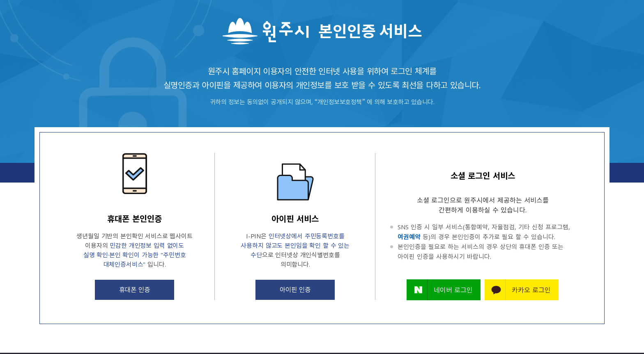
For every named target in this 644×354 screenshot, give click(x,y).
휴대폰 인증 (134, 290)
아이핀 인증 (295, 290)
